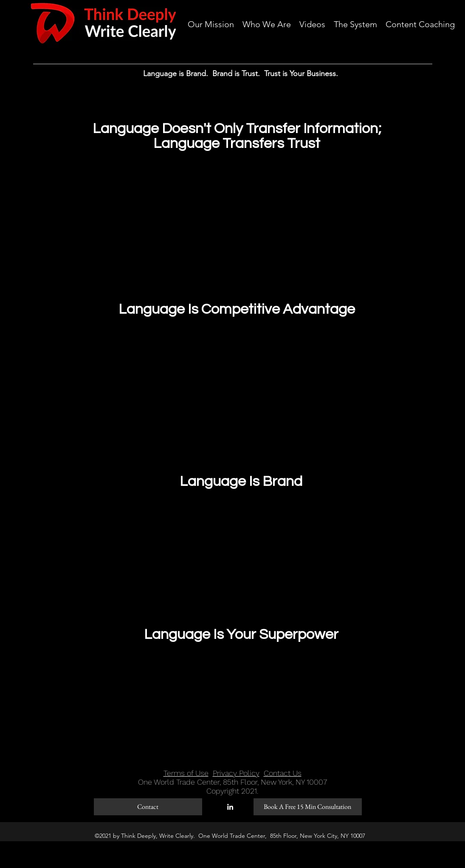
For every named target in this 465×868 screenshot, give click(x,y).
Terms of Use (186, 773)
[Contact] (148, 807)
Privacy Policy (236, 773)
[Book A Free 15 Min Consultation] (308, 807)
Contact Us (283, 773)
